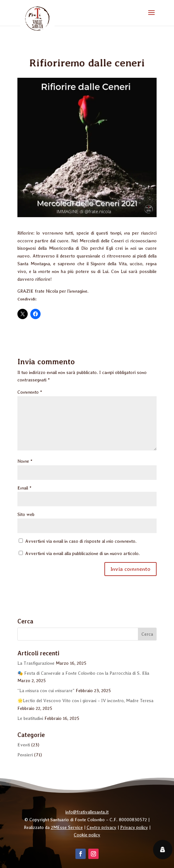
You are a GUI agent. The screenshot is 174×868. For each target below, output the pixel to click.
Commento (30, 392)
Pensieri (25, 755)
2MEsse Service (67, 827)
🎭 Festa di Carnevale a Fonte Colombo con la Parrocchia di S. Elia (83, 673)
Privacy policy (134, 827)
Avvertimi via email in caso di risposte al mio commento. (81, 541)
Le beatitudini (30, 718)
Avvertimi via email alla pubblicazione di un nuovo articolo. (82, 553)
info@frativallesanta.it (87, 812)
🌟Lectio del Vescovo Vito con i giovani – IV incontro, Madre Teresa (85, 701)
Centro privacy (101, 827)
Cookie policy (87, 835)
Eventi (24, 745)
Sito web (26, 514)
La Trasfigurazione (36, 663)
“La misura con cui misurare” (46, 691)
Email (24, 488)
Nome (25, 461)
